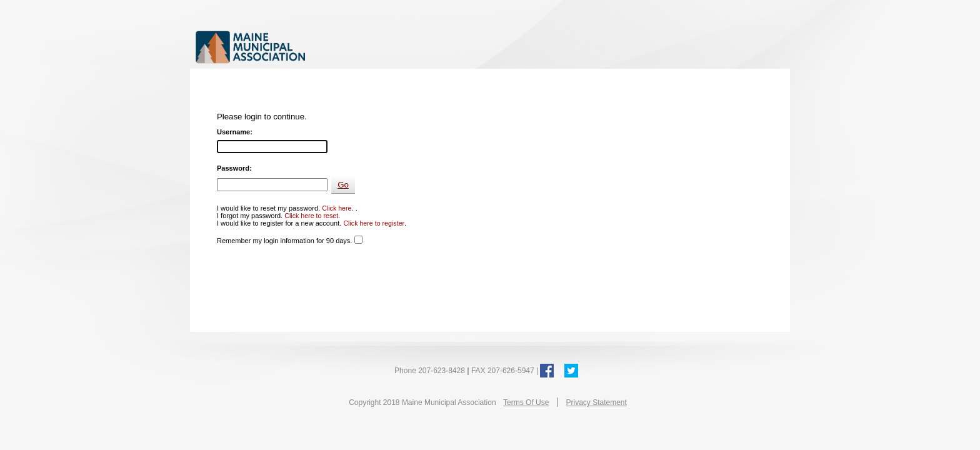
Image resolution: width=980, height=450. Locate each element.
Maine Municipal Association (324, 47)
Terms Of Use (526, 402)
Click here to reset (311, 216)
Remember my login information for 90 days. (284, 241)
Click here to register (374, 223)
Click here (337, 208)
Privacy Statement (596, 402)
